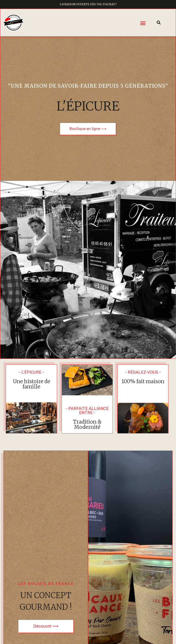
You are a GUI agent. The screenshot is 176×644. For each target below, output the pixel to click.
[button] (143, 23)
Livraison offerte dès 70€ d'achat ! (88, 4)
